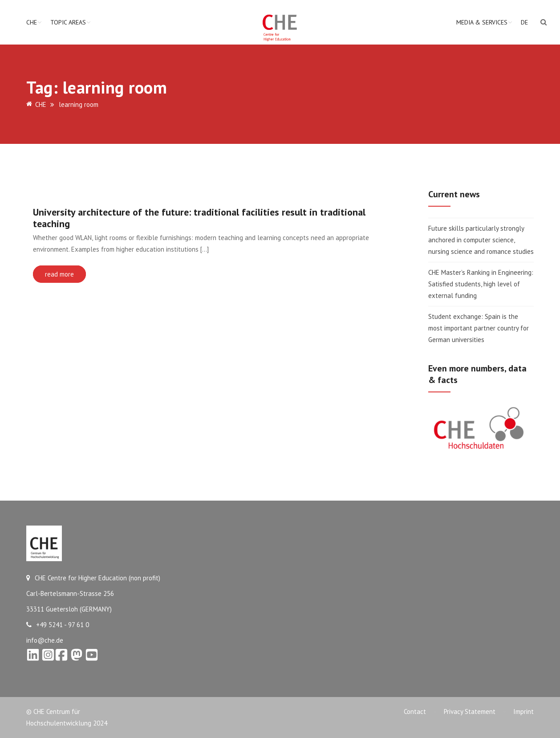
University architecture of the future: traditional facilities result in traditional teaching (199, 218)
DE (524, 22)
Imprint (523, 711)
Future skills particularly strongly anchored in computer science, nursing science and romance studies (482, 240)
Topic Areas (68, 22)
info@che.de (45, 640)
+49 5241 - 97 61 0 (58, 625)
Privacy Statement (470, 711)
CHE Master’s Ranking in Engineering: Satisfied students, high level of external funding (481, 284)
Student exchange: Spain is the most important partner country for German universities (479, 328)
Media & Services (482, 22)
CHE (32, 22)
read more (59, 274)
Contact (415, 711)
